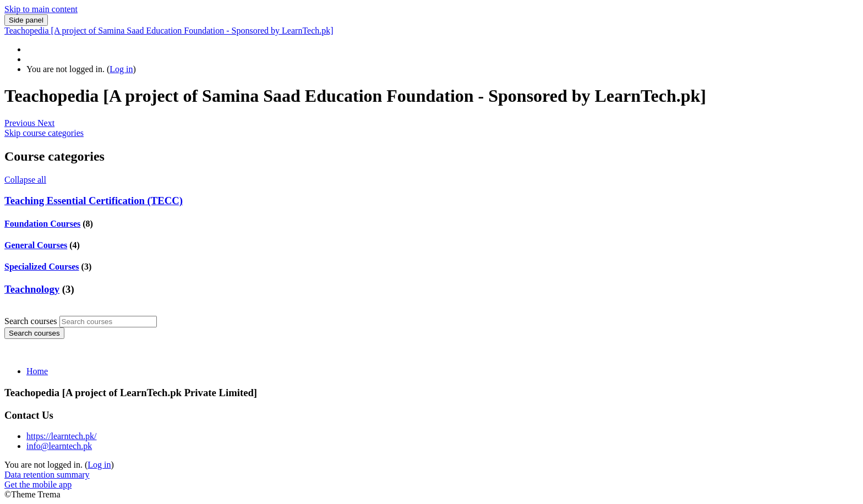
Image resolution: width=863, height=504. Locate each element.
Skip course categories (44, 133)
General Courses (36, 245)
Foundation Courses (42, 224)
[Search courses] (108, 322)
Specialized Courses (42, 267)
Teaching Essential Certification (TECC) (94, 201)
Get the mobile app (38, 484)
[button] (21, 123)
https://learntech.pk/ (62, 436)
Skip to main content (41, 9)
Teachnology (32, 289)
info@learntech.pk (59, 446)
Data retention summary (47, 475)
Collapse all (25, 180)
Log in (121, 69)
